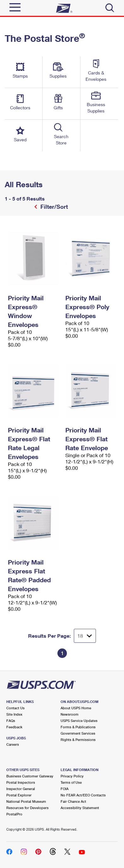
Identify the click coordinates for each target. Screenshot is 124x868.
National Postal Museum (26, 801)
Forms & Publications (78, 727)
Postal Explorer (19, 795)
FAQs (11, 721)
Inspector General (21, 789)
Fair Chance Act (73, 801)
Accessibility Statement (80, 808)
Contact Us (15, 708)
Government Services (78, 733)
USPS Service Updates (79, 721)
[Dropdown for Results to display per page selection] (85, 636)
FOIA (65, 789)
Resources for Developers (27, 808)
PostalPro (14, 814)
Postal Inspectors (21, 782)
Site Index (14, 714)
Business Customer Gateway (30, 776)
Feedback (14, 727)
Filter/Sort (53, 207)
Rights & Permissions (78, 740)
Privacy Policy (72, 776)
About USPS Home (76, 708)
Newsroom (70, 714)
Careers (13, 744)
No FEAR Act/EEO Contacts (83, 795)
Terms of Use (71, 782)
